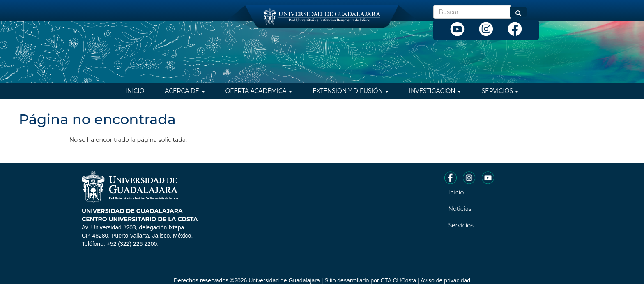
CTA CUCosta (398, 280)
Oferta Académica (259, 91)
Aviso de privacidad (445, 280)
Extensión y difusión (350, 91)
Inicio (135, 91)
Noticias (460, 209)
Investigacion (435, 91)
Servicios (500, 91)
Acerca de (185, 91)
